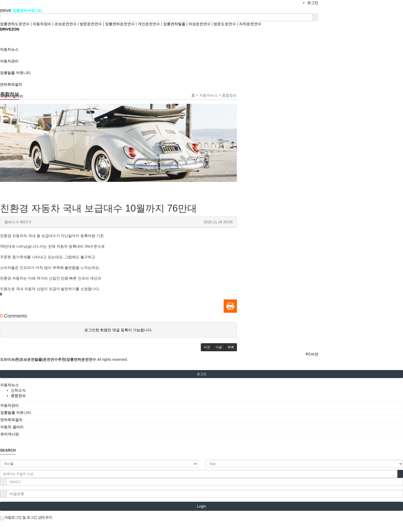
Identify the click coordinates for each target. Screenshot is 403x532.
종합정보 (18, 396)
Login (201, 506)
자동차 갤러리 (12, 427)
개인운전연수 (149, 24)
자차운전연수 (250, 24)
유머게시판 (10, 434)
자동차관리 (10, 405)
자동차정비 (42, 24)
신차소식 (18, 390)
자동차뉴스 (10, 385)
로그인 (313, 3)
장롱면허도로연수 (15, 24)
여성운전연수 (200, 24)
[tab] (201, 385)
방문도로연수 (225, 24)
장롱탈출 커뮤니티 (16, 413)
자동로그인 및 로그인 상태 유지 (26, 518)
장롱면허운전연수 (120, 24)
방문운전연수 (91, 24)
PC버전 (312, 354)
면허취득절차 (11, 420)
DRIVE (6, 11)
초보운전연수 (66, 24)
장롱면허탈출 (174, 24)
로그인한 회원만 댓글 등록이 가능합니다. (118, 330)
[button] (207, 347)
